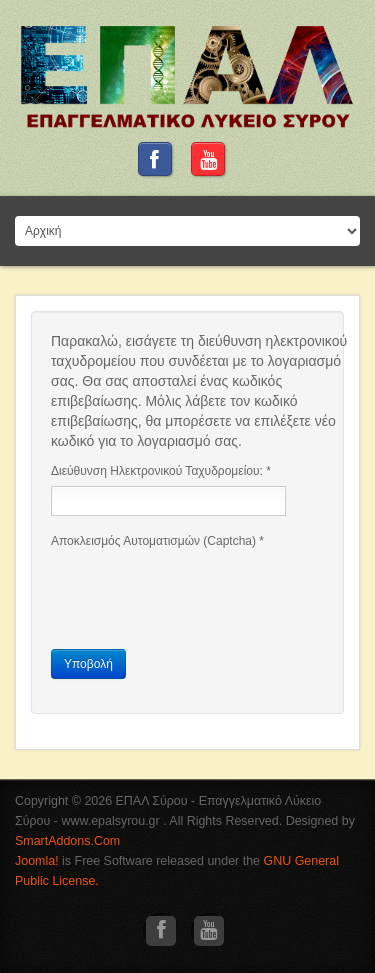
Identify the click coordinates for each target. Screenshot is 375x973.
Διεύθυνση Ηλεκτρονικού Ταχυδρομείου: (161, 471)
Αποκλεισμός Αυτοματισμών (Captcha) (157, 541)
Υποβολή (88, 664)
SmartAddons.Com (67, 841)
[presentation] (203, 595)
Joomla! (37, 861)
